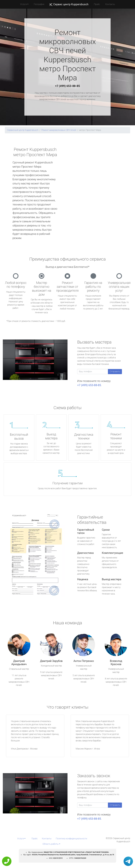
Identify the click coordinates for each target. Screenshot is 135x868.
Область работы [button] (50, 844)
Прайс (97, 4)
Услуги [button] (23, 4)
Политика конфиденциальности (71, 839)
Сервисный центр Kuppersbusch (23, 130)
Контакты (110, 4)
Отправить (115, 371)
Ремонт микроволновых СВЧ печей (59, 130)
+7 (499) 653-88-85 (67, 86)
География (39, 4)
